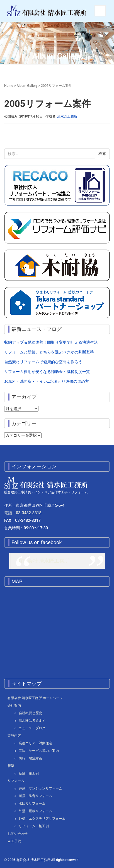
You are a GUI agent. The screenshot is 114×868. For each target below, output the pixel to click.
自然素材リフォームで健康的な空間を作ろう (43, 362)
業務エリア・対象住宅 (35, 743)
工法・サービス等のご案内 (39, 751)
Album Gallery (27, 86)
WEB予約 (14, 841)
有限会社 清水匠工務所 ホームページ (35, 698)
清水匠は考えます (32, 721)
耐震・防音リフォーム (35, 796)
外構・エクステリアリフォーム (42, 819)
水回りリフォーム (32, 804)
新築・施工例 (29, 773)
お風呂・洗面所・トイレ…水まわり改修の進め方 (47, 381)
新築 (11, 766)
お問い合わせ (18, 834)
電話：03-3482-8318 (23, 513)
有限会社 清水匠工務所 (43, 561)
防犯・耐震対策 (30, 758)
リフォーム (16, 781)
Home (9, 86)
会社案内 (14, 706)
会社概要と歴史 (30, 713)
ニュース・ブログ (32, 728)
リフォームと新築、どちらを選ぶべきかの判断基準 (49, 352)
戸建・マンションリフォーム (40, 788)
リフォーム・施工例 (34, 826)
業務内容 (14, 736)
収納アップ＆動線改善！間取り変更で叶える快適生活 (51, 342)
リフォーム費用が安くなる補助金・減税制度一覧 (47, 372)
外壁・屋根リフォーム (35, 811)
